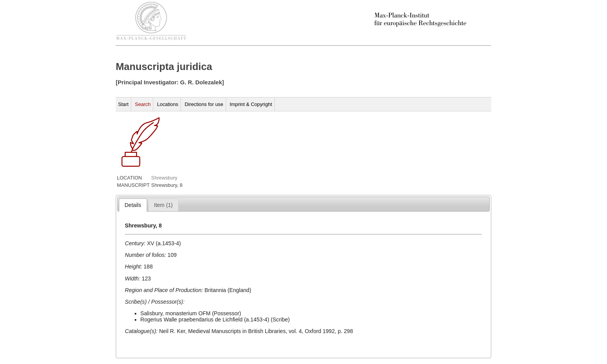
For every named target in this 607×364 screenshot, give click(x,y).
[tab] (133, 205)
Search (143, 104)
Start (123, 104)
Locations (168, 104)
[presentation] (133, 205)
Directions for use (204, 104)
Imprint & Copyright (251, 104)
